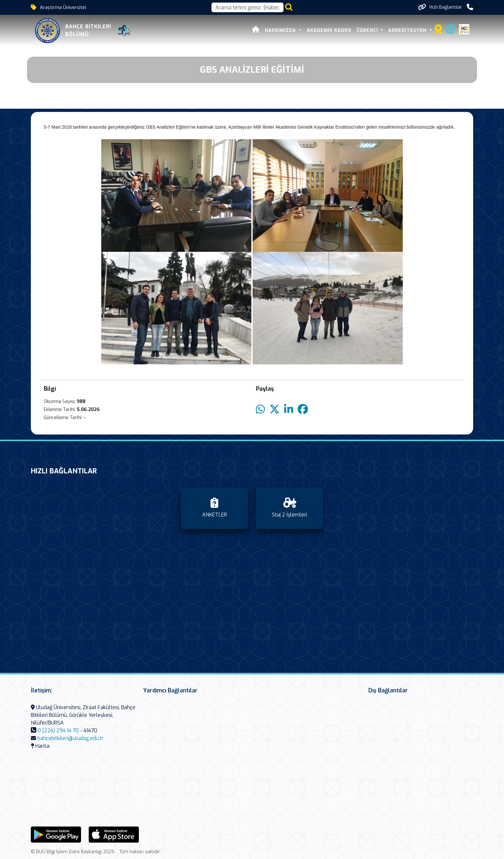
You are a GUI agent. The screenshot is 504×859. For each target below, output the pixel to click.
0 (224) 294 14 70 (58, 731)
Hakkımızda (281, 30)
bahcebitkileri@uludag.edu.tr (70, 738)
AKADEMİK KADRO (329, 30)
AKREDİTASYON (408, 30)
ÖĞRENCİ (368, 30)
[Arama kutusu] (248, 7)
